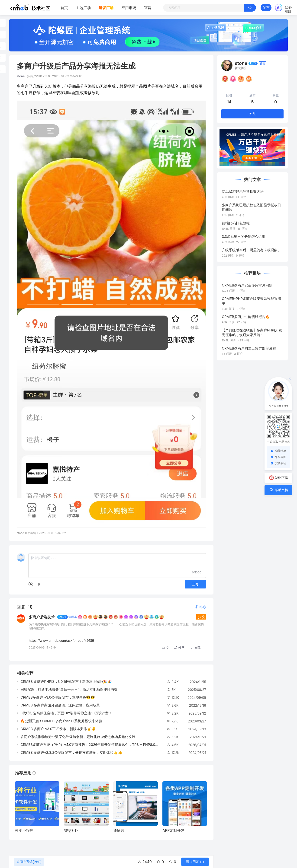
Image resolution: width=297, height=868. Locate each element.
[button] (200, 607)
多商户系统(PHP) (29, 862)
